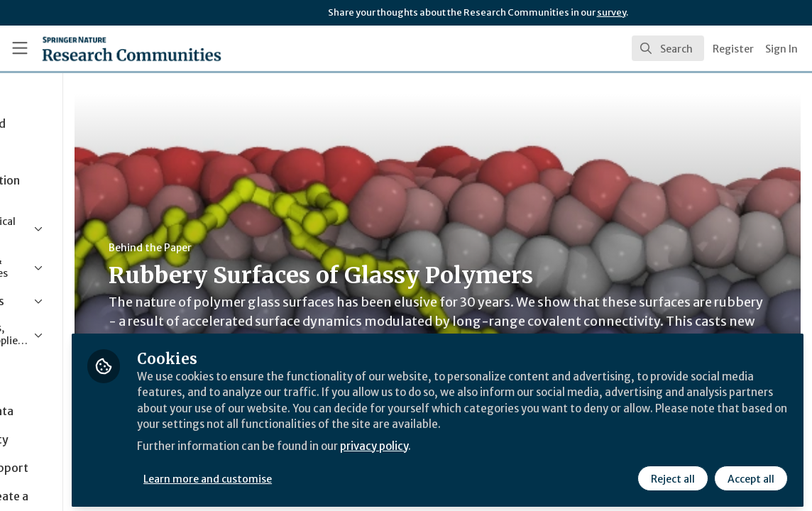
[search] (668, 48)
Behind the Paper (269, 248)
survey (611, 12)
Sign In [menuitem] (781, 49)
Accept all (750, 473)
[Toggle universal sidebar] (20, 48)
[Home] (109, 48)
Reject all (671, 473)
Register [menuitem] (733, 49)
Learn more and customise (327, 473)
